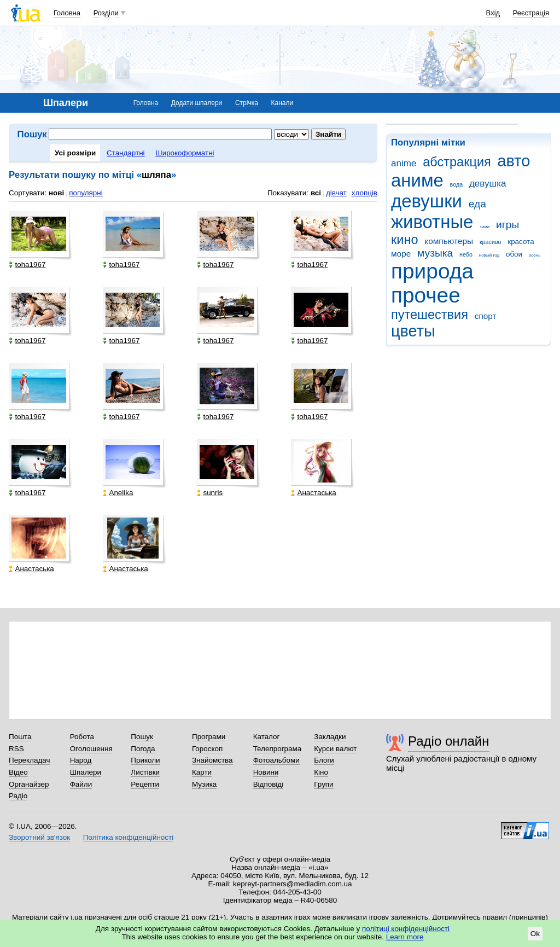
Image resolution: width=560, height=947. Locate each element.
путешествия (430, 315)
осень (535, 255)
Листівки (145, 772)
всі (316, 193)
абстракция (457, 162)
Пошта (20, 737)
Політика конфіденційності (128, 837)
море (401, 254)
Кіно (321, 772)
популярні (86, 193)
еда (477, 204)
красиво (491, 242)
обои (514, 254)
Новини (266, 772)
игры (507, 225)
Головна (67, 13)
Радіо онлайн (449, 741)
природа (432, 271)
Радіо (18, 796)
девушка (488, 184)
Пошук (142, 737)
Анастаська (313, 493)
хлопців (364, 193)
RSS (16, 749)
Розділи (106, 13)
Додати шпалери (197, 103)
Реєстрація (531, 13)
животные (432, 222)
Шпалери (86, 772)
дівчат (336, 193)
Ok (535, 934)
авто (514, 161)
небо (466, 254)
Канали (282, 103)
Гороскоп (207, 749)
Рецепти (145, 784)
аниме (417, 180)
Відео (18, 772)
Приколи (145, 760)
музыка (435, 253)
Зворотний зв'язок (39, 837)
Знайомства (212, 760)
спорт (486, 316)
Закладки (330, 737)
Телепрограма (278, 749)
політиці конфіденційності (406, 929)
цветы (413, 331)
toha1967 (27, 265)
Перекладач (29, 760)
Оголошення (91, 749)
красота (521, 242)
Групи (323, 784)
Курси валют (335, 749)
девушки (427, 201)
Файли (81, 784)
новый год (489, 255)
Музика (204, 784)
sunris (210, 493)
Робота (82, 737)
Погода (143, 749)
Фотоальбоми (276, 760)
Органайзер (29, 784)
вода (457, 184)
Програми (209, 737)
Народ (81, 760)
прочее (426, 295)
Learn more (405, 937)
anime (404, 163)
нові (56, 193)
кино (405, 240)
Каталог (267, 737)
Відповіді (269, 784)
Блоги (324, 760)
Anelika (118, 493)
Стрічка (247, 103)
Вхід (493, 13)
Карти (202, 772)
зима (485, 227)
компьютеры (449, 241)
